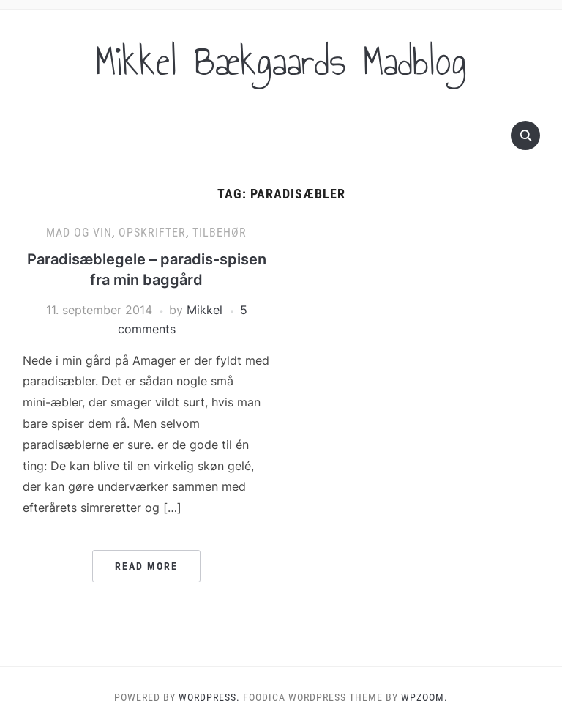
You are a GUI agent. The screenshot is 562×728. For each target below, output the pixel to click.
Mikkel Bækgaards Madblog (281, 62)
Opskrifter (152, 233)
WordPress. (209, 697)
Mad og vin (79, 233)
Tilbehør (220, 233)
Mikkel (205, 310)
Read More (146, 566)
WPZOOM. (424, 697)
